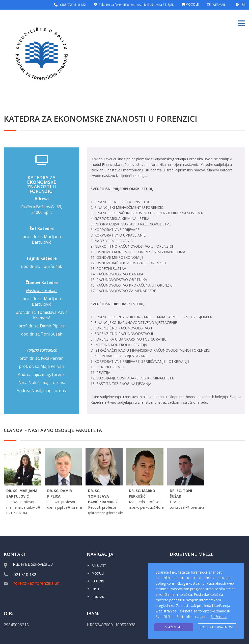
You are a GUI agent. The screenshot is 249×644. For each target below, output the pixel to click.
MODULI (98, 573)
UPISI (95, 589)
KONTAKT (99, 597)
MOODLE (192, 4)
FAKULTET (99, 566)
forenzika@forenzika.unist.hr (41, 583)
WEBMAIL (219, 5)
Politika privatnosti (217, 627)
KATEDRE (98, 581)
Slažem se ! (174, 627)
